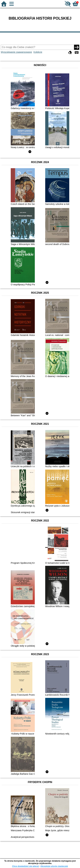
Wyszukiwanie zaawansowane (16, 52)
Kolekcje (38, 52)
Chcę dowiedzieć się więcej (25, 866)
